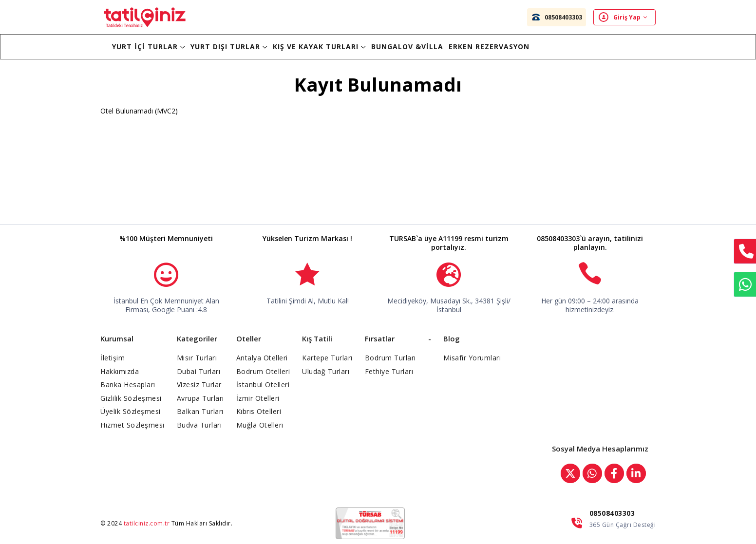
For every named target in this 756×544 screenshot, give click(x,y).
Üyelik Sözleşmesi (131, 411)
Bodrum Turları (390, 358)
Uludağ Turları (326, 371)
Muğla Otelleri (260, 425)
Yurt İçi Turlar (149, 47)
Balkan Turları (200, 411)
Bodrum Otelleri (263, 371)
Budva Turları (199, 425)
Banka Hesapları (128, 385)
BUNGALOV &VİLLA (407, 47)
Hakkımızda (120, 371)
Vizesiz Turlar (199, 385)
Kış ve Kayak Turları (319, 47)
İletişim (113, 358)
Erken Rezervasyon (489, 47)
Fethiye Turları (389, 371)
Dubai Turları (199, 371)
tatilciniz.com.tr (147, 523)
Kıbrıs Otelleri (259, 411)
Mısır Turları (197, 358)
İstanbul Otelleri (263, 385)
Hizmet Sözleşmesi (132, 425)
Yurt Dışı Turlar (229, 47)
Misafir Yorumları (472, 358)
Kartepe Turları (327, 358)
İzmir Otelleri (258, 398)
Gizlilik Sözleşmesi (131, 398)
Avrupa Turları (200, 398)
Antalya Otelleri (262, 358)
